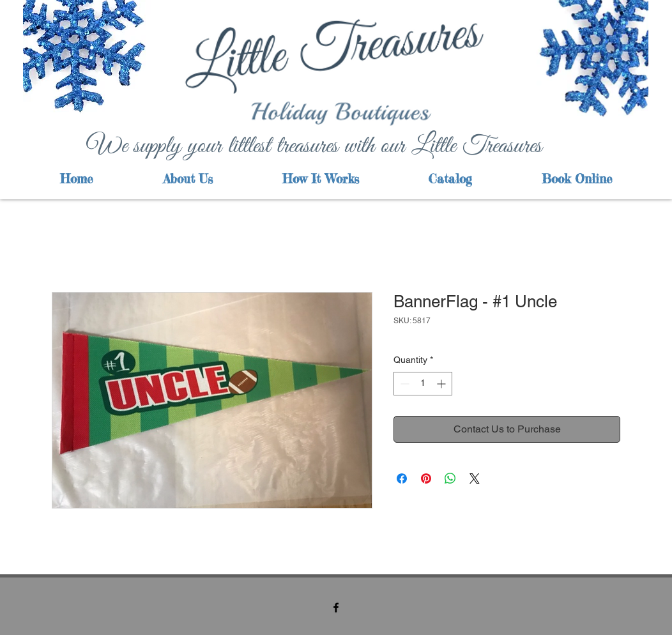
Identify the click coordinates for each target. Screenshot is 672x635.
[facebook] (336, 608)
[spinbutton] (423, 384)
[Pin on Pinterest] (426, 478)
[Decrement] (403, 384)
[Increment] (442, 384)
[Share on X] (475, 478)
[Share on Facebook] (402, 478)
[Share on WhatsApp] (450, 478)
